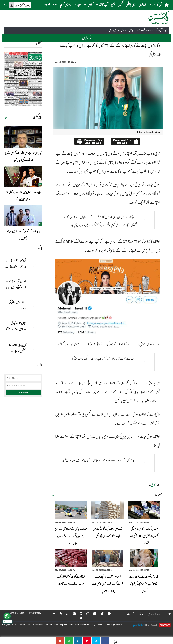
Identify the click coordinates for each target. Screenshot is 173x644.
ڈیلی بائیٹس (130, 4)
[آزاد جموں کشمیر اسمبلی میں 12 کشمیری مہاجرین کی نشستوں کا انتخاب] (35, 266)
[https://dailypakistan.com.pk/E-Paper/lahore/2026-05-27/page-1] (23, 79)
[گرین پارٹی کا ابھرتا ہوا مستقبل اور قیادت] (35, 350)
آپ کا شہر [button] (102, 4)
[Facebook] (107, 614)
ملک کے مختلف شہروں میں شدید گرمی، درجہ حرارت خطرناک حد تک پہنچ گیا (104, 358)
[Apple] (79, 618)
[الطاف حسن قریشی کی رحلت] (35, 307)
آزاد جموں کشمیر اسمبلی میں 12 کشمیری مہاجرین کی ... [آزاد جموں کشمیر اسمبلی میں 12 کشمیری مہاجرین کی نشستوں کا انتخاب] (15, 263)
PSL (55, 4)
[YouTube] (93, 614)
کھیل (120, 4)
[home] (167, 5)
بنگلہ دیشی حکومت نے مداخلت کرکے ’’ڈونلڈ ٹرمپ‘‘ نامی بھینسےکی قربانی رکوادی (144, 584)
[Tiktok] (66, 614)
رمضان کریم (66, 4)
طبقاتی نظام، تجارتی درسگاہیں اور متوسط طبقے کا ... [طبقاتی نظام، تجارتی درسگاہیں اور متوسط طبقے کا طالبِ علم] (16, 329)
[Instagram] (86, 614)
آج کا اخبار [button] (155, 4)
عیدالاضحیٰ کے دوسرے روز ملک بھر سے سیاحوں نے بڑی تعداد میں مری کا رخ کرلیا (99, 460)
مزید (54, 495)
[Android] (52, 614)
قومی (113, 4)
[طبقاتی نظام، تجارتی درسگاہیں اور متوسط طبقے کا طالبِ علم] (35, 328)
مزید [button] (78, 4)
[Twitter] (100, 614)
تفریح (153, 485)
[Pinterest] (72, 614)
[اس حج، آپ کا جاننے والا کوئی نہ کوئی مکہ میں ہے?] (35, 286)
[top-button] (3, 614)
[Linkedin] (79, 614)
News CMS (151, 625)
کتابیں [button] (88, 4)
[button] (6, 4)
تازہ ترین (142, 4)
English (47, 4)
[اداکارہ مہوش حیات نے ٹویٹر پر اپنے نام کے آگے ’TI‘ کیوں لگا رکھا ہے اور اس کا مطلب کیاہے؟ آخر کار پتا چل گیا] (105, 640)
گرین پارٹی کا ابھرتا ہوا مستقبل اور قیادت (18, 348)
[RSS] (59, 614)
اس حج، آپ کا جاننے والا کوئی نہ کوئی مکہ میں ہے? (16, 284)
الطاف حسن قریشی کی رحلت (17, 305)
